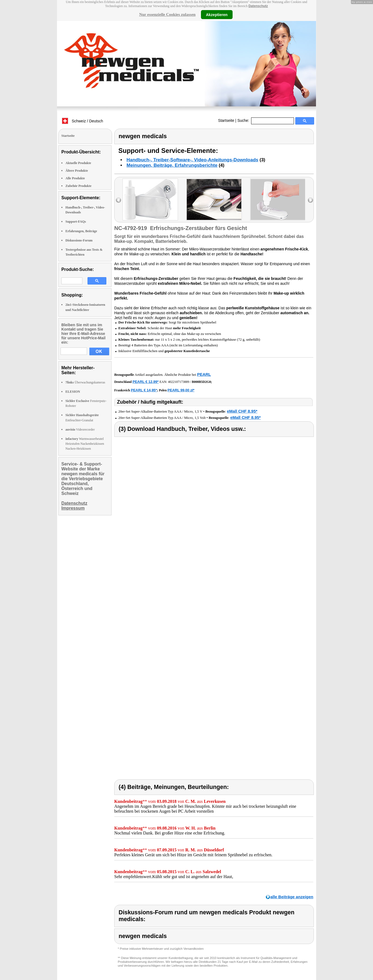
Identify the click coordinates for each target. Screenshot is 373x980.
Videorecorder (80, 429)
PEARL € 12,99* (146, 382)
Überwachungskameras (85, 382)
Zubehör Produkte (78, 186)
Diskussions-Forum (79, 240)
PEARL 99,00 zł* (181, 390)
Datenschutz (258, 6)
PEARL (204, 374)
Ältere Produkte (77, 171)
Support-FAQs (76, 222)
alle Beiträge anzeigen (292, 897)
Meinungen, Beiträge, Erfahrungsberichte (172, 165)
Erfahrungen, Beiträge (81, 231)
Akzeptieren (217, 14)
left (118, 200)
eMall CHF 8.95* (242, 411)
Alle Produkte (75, 178)
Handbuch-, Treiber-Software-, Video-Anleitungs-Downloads (192, 160)
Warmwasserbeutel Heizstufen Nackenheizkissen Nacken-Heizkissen (85, 444)
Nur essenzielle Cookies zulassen (167, 14)
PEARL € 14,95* (144, 390)
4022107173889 (179, 382)
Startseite (226, 120)
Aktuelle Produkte (78, 163)
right (310, 200)
